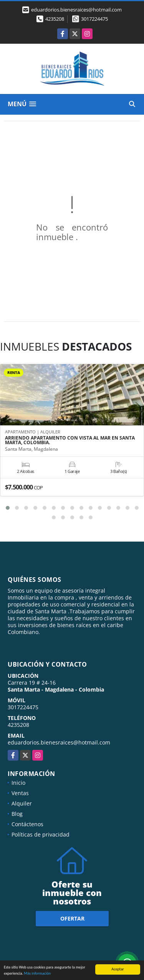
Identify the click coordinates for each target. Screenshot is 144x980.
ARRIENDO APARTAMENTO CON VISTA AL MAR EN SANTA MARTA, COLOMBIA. (70, 440)
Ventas (20, 793)
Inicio (18, 783)
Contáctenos (27, 824)
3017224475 (94, 19)
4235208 (55, 19)
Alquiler (22, 803)
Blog (17, 814)
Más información (37, 974)
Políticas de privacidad (41, 834)
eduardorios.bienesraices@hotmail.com (59, 742)
